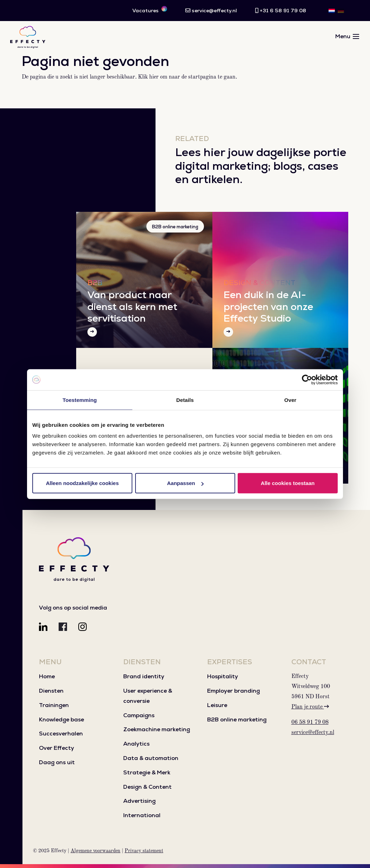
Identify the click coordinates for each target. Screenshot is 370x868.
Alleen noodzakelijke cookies (82, 483)
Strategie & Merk (147, 772)
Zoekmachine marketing (157, 729)
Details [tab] (185, 400)
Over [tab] (290, 400)
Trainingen (54, 705)
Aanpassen (185, 483)
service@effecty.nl (313, 733)
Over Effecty (57, 748)
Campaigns (139, 715)
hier (154, 77)
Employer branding (233, 691)
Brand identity (144, 676)
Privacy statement (144, 851)
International (142, 815)
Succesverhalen (61, 734)
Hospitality (223, 676)
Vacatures (150, 10)
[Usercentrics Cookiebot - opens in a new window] (307, 379)
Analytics (136, 744)
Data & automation (151, 758)
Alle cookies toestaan (288, 483)
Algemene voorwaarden (95, 851)
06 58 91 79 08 (310, 722)
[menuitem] (332, 11)
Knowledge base (61, 719)
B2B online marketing (175, 227)
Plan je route (310, 707)
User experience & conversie (148, 696)
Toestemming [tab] (80, 400)
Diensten (51, 691)
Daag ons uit (57, 762)
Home (47, 676)
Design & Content (147, 787)
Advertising (139, 801)
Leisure (217, 705)
